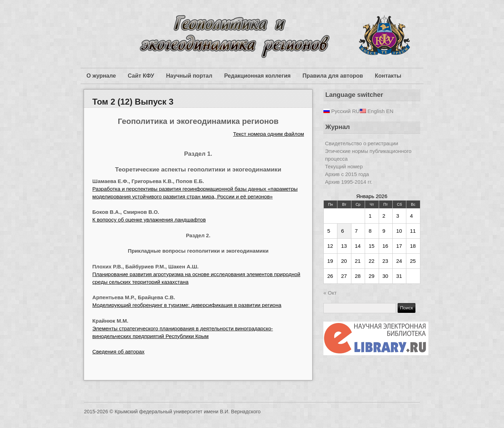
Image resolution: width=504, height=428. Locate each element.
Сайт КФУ (141, 76)
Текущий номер (344, 166)
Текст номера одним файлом (269, 134)
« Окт (330, 293)
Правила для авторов (333, 76)
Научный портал (189, 76)
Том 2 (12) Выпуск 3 (133, 102)
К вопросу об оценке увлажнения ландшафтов (149, 220)
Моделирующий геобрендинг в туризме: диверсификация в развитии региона (187, 305)
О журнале (101, 76)
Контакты (388, 76)
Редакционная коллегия (258, 76)
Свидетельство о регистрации (362, 143)
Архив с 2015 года (347, 174)
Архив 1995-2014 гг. (349, 182)
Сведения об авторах (118, 352)
